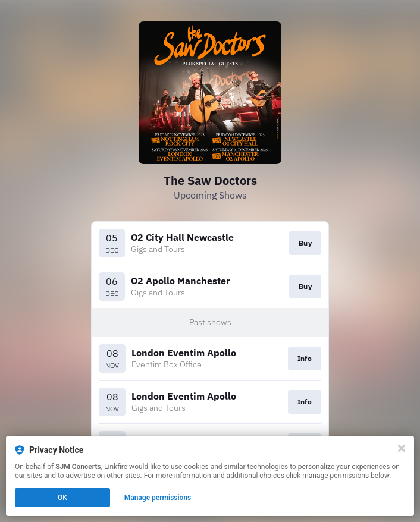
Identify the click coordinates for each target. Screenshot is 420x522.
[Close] (402, 448)
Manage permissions (158, 498)
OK (62, 498)
